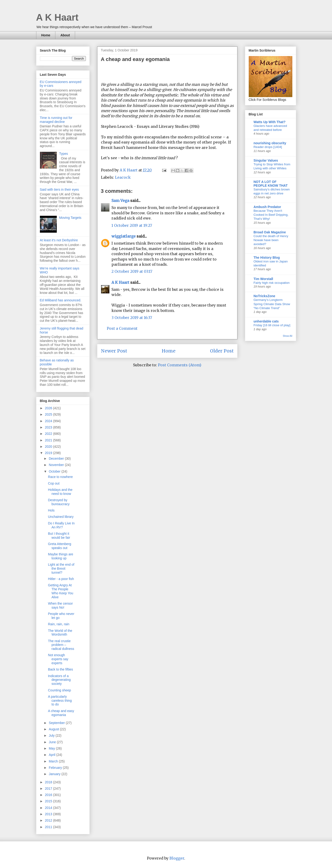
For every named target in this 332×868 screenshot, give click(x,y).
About (65, 35)
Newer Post (114, 351)
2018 (49, 782)
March (54, 761)
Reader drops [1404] (268, 147)
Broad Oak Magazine (270, 232)
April (53, 755)
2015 (49, 801)
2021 (49, 440)
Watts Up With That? (270, 122)
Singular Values (266, 160)
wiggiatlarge (124, 236)
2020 (49, 447)
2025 (49, 414)
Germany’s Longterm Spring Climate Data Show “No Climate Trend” (272, 304)
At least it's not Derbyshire (59, 240)
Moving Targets (70, 218)
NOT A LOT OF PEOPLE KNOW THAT (271, 184)
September (57, 723)
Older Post (222, 351)
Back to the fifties (60, 669)
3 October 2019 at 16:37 (132, 318)
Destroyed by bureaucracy (59, 502)
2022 (49, 434)
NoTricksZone (265, 296)
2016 (49, 795)
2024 (49, 421)
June (53, 742)
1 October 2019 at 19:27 (132, 225)
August (54, 729)
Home (46, 35)
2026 (49, 408)
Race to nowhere (60, 477)
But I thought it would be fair (59, 536)
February (56, 768)
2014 (49, 808)
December (57, 459)
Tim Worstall (263, 279)
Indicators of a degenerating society (59, 680)
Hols (51, 510)
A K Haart (57, 17)
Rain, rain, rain (59, 624)
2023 (49, 427)
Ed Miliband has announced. (61, 300)
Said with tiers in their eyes (59, 190)
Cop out (54, 483)
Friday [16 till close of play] (272, 325)
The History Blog (267, 258)
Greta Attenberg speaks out (59, 546)
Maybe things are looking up (60, 556)
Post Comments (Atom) (180, 365)
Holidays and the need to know (60, 492)
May (52, 748)
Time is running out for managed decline (56, 120)
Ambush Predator (267, 207)
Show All (287, 336)
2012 (49, 820)
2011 (49, 827)
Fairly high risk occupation (272, 283)
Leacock (123, 177)
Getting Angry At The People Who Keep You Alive (61, 591)
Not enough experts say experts (58, 659)
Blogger (177, 858)
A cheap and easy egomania (61, 713)
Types (63, 154)
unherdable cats (266, 321)
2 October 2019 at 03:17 (132, 271)
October (55, 471)
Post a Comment (122, 328)
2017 (49, 788)
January (55, 774)
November (57, 465)
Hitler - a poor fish (61, 579)
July (52, 735)
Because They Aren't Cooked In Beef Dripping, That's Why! (271, 215)
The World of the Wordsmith (60, 633)
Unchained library (61, 517)
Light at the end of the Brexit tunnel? (61, 569)
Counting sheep (59, 690)
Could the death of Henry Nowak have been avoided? (271, 240)
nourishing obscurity (270, 143)
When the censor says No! (60, 605)
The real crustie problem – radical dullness (61, 645)
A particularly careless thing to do (60, 701)
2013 (49, 814)
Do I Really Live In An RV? (61, 525)
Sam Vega (120, 201)
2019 (49, 453)
